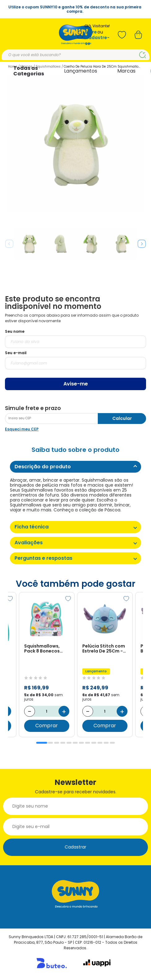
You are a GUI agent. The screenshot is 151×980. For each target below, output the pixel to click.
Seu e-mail (16, 353)
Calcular (122, 418)
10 (100, 743)
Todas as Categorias (29, 71)
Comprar (47, 726)
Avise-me (76, 384)
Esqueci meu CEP (22, 429)
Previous (9, 244)
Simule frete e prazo (33, 408)
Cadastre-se (97, 40)
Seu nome (15, 331)
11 (106, 743)
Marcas (126, 71)
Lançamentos (81, 71)
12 (112, 743)
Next (142, 244)
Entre (91, 32)
